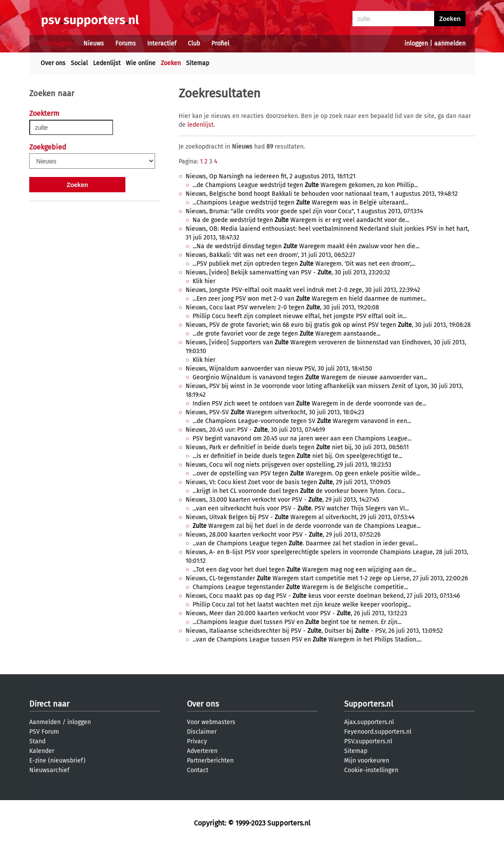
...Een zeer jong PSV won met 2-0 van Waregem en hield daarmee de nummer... (309, 299)
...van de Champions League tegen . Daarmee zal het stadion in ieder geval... (305, 543)
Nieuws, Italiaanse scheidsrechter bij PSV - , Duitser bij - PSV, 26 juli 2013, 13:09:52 (314, 631)
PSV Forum (44, 732)
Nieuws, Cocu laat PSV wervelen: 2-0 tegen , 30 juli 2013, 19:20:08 (282, 307)
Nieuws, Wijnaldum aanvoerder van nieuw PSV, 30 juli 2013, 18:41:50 (279, 369)
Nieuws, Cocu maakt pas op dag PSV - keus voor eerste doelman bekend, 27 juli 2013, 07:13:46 (323, 596)
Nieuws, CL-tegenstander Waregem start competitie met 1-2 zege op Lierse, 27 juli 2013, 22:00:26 (327, 578)
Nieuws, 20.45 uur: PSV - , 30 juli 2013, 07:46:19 (255, 430)
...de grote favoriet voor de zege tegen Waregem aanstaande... (287, 334)
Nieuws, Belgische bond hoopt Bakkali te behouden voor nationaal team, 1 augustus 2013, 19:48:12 (322, 194)
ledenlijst (200, 125)
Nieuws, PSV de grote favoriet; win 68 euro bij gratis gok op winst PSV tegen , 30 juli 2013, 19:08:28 (328, 325)
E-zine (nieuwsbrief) (57, 761)
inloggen (416, 43)
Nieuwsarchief (49, 770)
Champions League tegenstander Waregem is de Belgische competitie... (300, 587)
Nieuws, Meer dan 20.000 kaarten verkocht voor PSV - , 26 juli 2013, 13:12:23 (296, 613)
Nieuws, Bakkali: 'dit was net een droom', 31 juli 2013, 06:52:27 (270, 255)
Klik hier (204, 281)
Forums (126, 43)
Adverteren (202, 751)
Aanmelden (45, 722)
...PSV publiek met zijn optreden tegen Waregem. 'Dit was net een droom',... (304, 264)
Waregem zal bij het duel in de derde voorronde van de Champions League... (307, 526)
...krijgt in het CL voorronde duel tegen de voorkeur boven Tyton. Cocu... (299, 491)
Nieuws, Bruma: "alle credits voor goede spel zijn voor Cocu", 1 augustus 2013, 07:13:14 (304, 211)
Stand (37, 741)
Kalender (42, 751)
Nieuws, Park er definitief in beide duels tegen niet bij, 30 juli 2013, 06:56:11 (297, 447)
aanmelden (450, 43)
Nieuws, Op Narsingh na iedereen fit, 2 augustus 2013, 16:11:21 (271, 176)
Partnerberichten (210, 761)
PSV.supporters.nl (368, 741)
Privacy (197, 741)
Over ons (53, 63)
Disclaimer (202, 732)
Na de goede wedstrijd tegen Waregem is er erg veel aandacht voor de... (301, 220)
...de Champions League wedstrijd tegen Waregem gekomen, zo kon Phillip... (305, 185)
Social (79, 63)
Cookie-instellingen (371, 770)
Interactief (162, 43)
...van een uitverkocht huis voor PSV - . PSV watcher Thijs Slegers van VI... (301, 508)
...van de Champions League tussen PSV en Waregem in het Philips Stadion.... (307, 640)
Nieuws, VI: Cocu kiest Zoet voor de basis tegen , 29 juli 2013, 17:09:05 (288, 482)
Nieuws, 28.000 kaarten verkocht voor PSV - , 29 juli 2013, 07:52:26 (283, 535)
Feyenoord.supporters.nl (378, 732)
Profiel (220, 43)
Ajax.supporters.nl (369, 722)
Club (194, 43)
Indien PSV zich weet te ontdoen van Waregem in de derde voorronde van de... (309, 404)
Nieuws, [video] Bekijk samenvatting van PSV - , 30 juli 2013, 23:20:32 (288, 272)
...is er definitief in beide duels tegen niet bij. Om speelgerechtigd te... (297, 456)
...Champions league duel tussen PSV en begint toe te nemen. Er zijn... (297, 622)
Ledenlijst (107, 63)
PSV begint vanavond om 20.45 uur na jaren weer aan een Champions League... (302, 439)
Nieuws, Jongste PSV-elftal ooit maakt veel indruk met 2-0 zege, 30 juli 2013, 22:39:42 (303, 290)
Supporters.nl (369, 704)
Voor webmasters (211, 722)
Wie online (141, 63)
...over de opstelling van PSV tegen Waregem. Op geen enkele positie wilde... (306, 473)
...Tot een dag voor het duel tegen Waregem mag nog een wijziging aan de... (304, 570)
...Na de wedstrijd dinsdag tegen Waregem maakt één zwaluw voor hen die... (306, 246)
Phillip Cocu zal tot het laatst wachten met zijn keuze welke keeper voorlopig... (302, 605)
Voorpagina (56, 43)
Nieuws (94, 43)
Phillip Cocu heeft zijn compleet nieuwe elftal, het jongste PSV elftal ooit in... (300, 316)
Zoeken (171, 63)
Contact (198, 770)
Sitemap (198, 63)
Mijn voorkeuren (367, 761)
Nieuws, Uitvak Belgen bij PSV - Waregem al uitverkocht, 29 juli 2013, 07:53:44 (300, 517)
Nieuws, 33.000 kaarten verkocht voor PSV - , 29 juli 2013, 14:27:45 (282, 500)
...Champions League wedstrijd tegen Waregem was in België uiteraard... (300, 203)
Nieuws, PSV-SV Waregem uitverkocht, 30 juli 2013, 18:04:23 (275, 412)
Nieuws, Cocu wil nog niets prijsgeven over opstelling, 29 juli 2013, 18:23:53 (288, 465)
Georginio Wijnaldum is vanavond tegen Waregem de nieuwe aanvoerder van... (310, 377)
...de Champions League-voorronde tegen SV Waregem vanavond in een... (302, 421)
